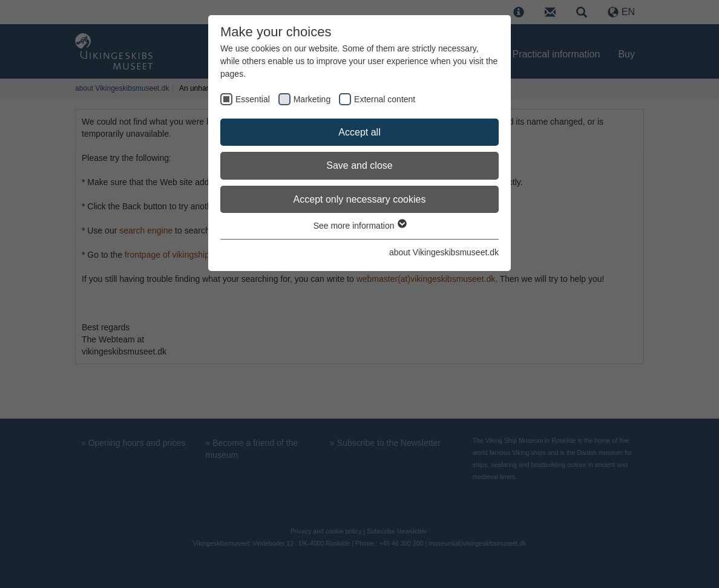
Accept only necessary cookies (360, 199)
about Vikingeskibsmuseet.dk (444, 252)
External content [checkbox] (385, 99)
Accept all (359, 132)
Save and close (359, 165)
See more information (360, 226)
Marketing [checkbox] (312, 99)
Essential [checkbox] (253, 99)
